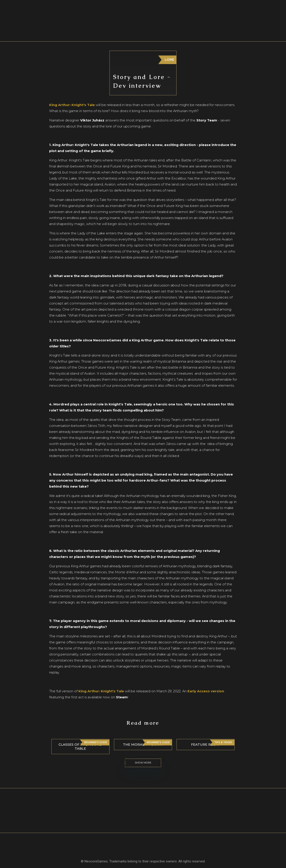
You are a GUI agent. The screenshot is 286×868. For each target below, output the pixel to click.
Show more (143, 763)
